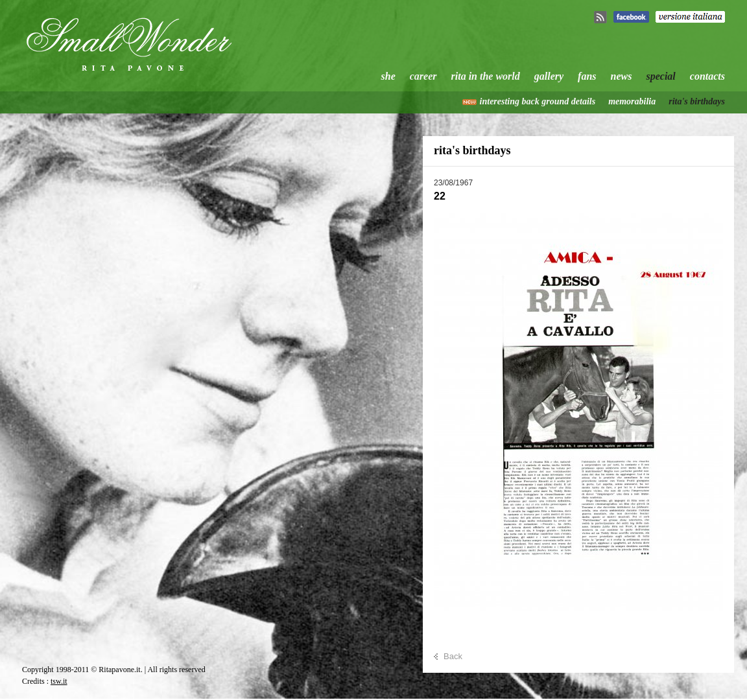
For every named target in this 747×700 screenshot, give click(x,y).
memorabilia (632, 101)
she (388, 76)
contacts (707, 76)
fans (587, 76)
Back (453, 656)
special (660, 76)
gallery (549, 76)
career (423, 76)
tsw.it (59, 681)
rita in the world (486, 76)
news (622, 76)
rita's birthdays (697, 101)
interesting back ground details (538, 101)
